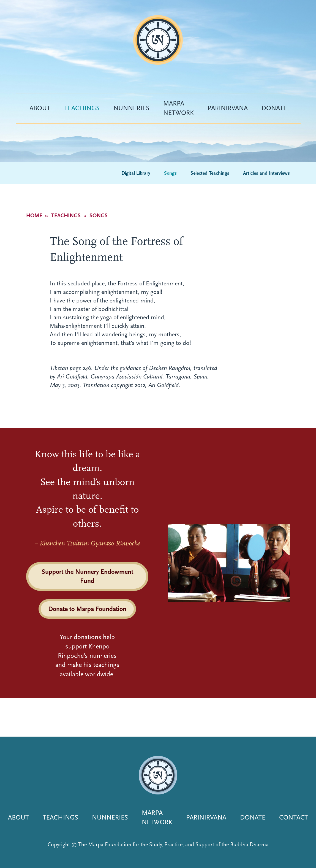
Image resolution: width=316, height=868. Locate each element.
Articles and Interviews (266, 173)
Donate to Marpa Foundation (87, 609)
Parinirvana (228, 108)
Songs (170, 173)
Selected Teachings (210, 173)
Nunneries (131, 108)
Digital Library (136, 173)
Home (34, 216)
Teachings (82, 108)
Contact (294, 817)
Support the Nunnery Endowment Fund (87, 576)
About (40, 108)
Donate (274, 108)
